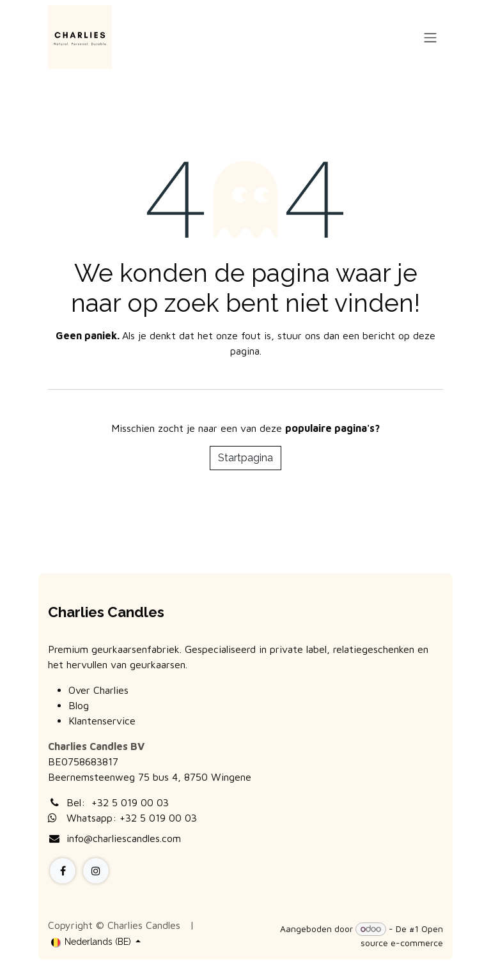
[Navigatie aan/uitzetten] (430, 37)
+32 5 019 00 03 (130, 802)
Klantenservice (102, 721)
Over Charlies (98, 690)
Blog (79, 705)
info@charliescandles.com (124, 838)
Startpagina (245, 458)
